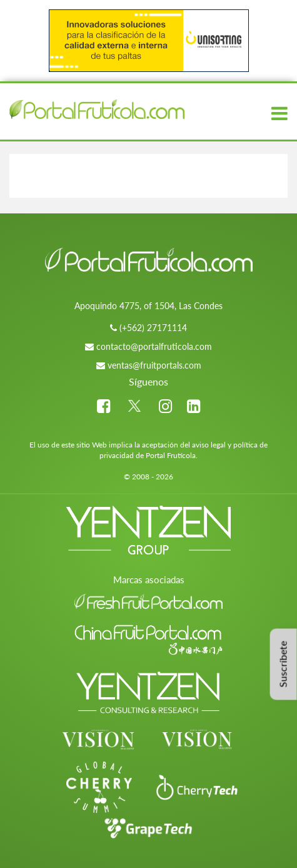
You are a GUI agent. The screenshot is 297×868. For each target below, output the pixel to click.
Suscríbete (283, 665)
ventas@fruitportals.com (154, 365)
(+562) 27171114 (153, 328)
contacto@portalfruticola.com (154, 346)
